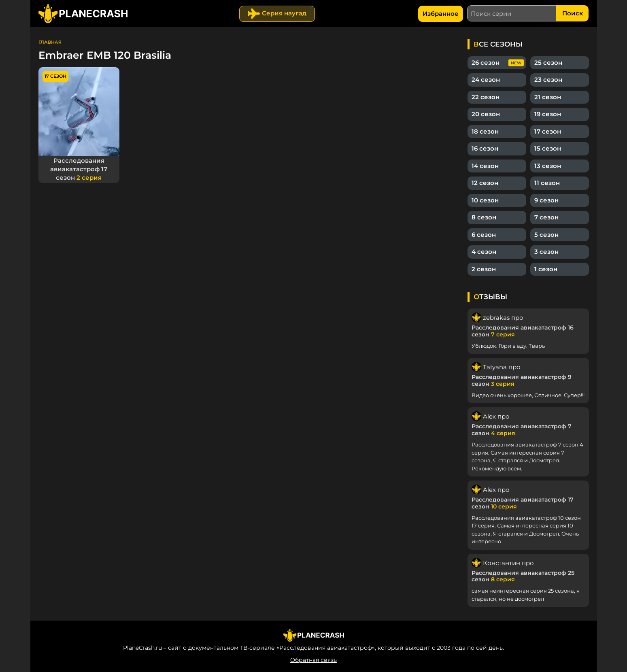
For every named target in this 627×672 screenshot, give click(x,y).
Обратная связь (313, 660)
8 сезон (484, 217)
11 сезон (547, 183)
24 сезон (486, 80)
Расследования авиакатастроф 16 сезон (523, 331)
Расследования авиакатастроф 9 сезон (522, 380)
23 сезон (548, 80)
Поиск (573, 13)
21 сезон (548, 97)
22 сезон (486, 97)
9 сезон (546, 200)
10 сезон (485, 200)
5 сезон (546, 235)
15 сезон (548, 148)
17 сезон (548, 131)
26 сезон (486, 63)
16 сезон (485, 148)
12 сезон (485, 183)
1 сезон (546, 269)
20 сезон (486, 114)
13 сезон (548, 166)
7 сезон (546, 217)
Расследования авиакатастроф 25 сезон (523, 576)
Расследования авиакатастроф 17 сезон (79, 169)
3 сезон (546, 252)
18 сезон (485, 131)
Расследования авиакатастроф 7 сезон (522, 430)
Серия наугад (284, 13)
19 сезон (548, 114)
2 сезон (484, 269)
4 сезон (484, 252)
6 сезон (484, 235)
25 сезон (548, 63)
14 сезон (485, 166)
